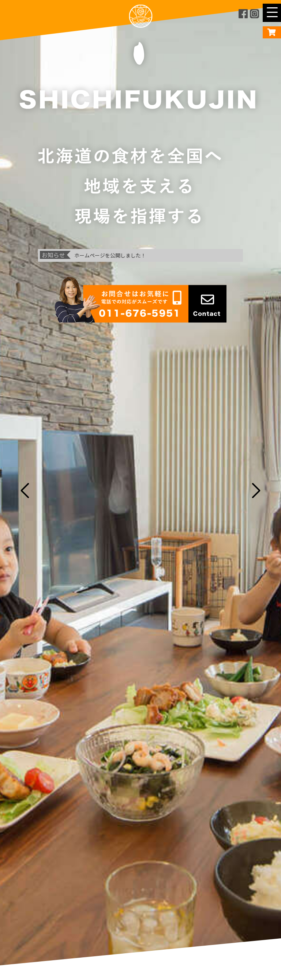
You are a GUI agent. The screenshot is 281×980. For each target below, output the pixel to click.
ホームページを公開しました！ (110, 255)
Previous (23, 490)
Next (258, 490)
